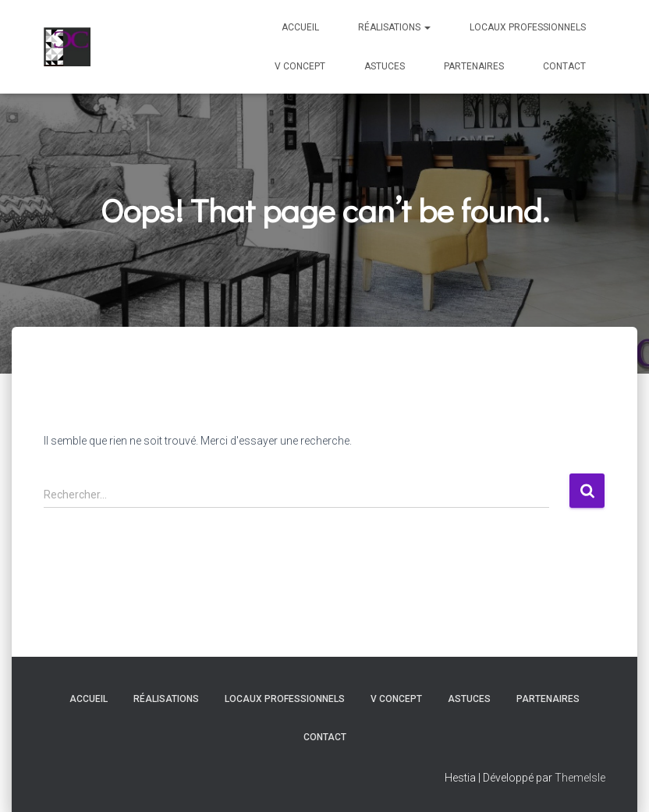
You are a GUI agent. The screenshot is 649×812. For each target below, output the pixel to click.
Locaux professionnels (528, 27)
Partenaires (474, 66)
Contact (564, 66)
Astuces (385, 66)
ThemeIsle (580, 778)
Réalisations (394, 27)
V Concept (300, 66)
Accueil (300, 27)
